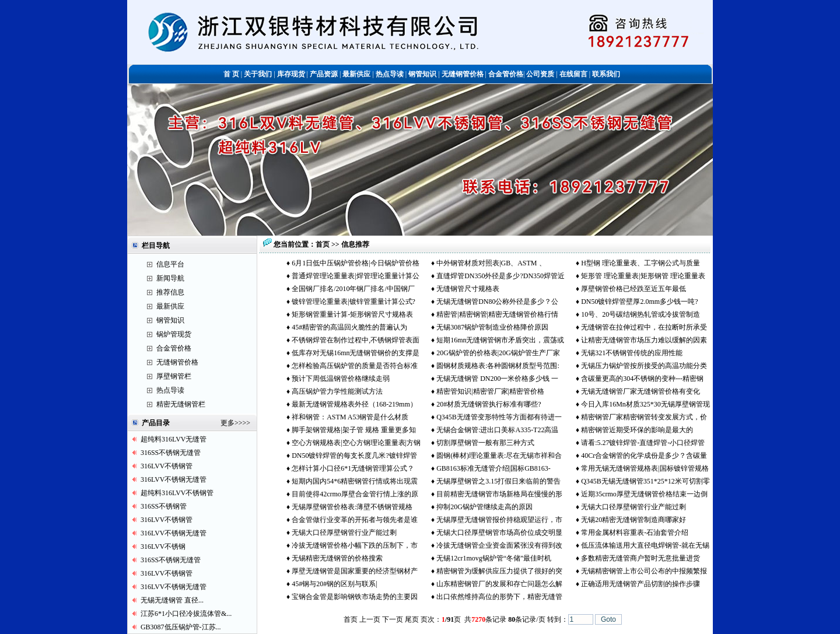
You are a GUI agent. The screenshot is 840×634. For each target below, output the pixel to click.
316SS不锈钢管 (164, 506)
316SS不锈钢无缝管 (171, 453)
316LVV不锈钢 (163, 547)
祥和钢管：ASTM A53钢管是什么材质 (350, 417)
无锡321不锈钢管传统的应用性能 (632, 353)
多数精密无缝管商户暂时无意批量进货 (640, 558)
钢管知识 (170, 320)
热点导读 (170, 390)
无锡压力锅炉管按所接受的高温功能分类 (644, 366)
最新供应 (170, 306)
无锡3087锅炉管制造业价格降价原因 (492, 327)
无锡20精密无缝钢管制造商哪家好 (634, 520)
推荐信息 (170, 292)
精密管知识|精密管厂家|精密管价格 (490, 391)
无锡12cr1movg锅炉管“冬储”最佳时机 (494, 558)
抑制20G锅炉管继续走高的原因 (484, 507)
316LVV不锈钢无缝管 (174, 479)
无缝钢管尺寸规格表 (468, 289)
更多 (228, 423)
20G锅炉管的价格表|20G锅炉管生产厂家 (498, 353)
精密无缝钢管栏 (181, 404)
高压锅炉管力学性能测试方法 (337, 391)
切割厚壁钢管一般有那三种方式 (485, 443)
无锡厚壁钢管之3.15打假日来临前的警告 (498, 481)
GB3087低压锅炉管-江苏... (181, 627)
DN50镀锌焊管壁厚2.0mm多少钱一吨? (639, 302)
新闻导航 (170, 278)
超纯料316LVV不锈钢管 (177, 493)
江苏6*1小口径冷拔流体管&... (186, 614)
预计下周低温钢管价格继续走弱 (341, 379)
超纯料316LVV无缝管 (174, 439)
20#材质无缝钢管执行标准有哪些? (489, 404)
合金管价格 (174, 348)
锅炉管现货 (174, 334)
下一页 (393, 619)
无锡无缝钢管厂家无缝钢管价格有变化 (640, 391)
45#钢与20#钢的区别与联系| (334, 584)
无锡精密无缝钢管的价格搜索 (337, 558)
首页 (323, 244)
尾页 (412, 619)
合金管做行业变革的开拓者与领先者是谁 (355, 520)
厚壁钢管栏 (174, 376)
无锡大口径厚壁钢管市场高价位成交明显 (499, 533)
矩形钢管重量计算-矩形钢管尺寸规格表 (352, 314)
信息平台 (170, 264)
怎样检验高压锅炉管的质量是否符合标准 (355, 366)
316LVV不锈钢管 (167, 466)
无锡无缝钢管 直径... (172, 600)
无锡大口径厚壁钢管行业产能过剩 (633, 507)
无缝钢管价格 (177, 362)
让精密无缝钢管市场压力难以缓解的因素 (644, 340)
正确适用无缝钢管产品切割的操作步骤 (640, 584)
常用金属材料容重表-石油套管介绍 (635, 533)
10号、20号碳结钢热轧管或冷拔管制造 (640, 314)
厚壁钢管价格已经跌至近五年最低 (633, 289)
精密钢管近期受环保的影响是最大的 (637, 430)
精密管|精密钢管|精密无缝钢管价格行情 (497, 314)
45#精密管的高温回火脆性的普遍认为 (349, 327)
